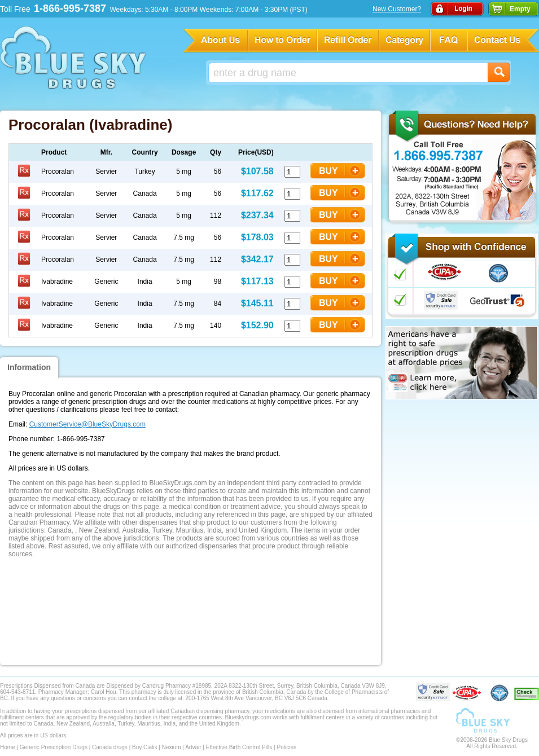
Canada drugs (110, 747)
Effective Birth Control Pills (239, 747)
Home (8, 747)
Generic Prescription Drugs (54, 747)
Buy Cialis (144, 747)
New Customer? (397, 9)
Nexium (172, 747)
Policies (286, 747)
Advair (193, 747)
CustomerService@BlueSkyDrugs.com (87, 424)
